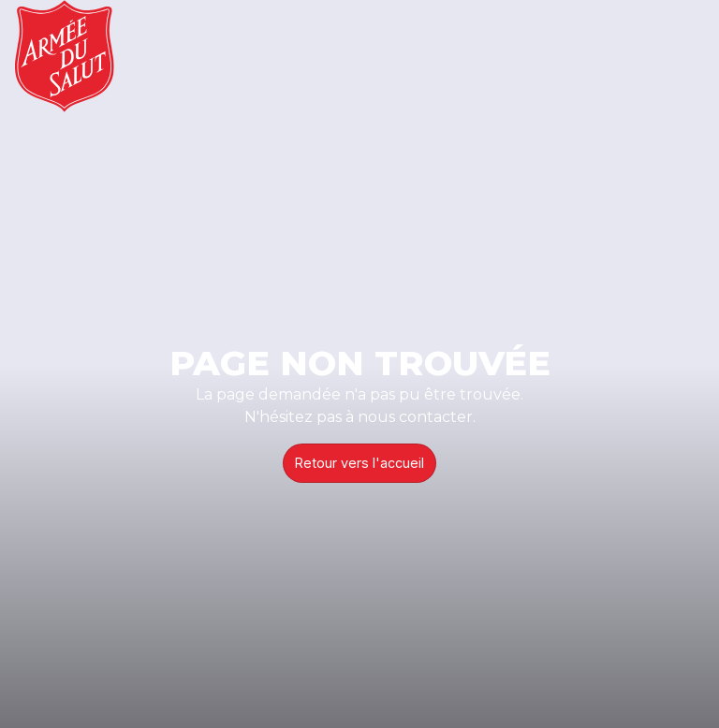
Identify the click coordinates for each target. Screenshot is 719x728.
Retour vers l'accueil (359, 463)
